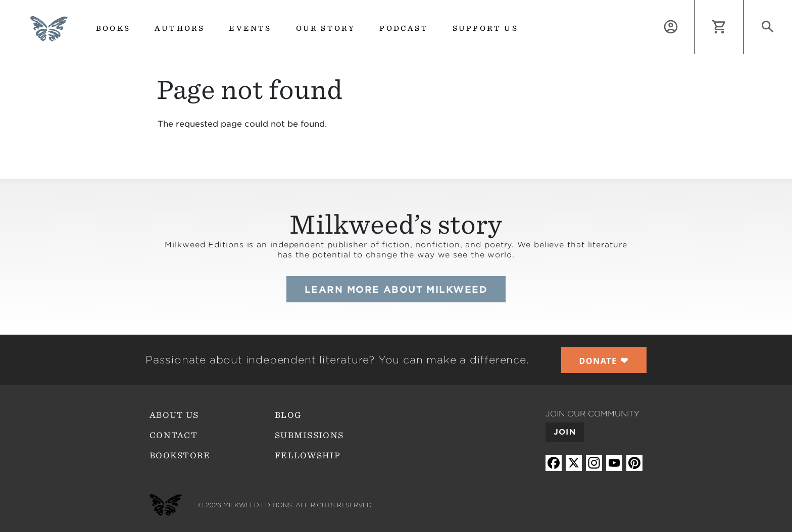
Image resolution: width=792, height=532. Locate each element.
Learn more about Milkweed (396, 289)
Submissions (309, 435)
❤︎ (604, 360)
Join (565, 432)
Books (113, 28)
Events (250, 28)
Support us (485, 28)
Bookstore (180, 456)
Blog (288, 415)
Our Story (326, 28)
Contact (174, 435)
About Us (174, 415)
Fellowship (308, 456)
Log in (695, 6)
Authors (180, 28)
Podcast (404, 28)
